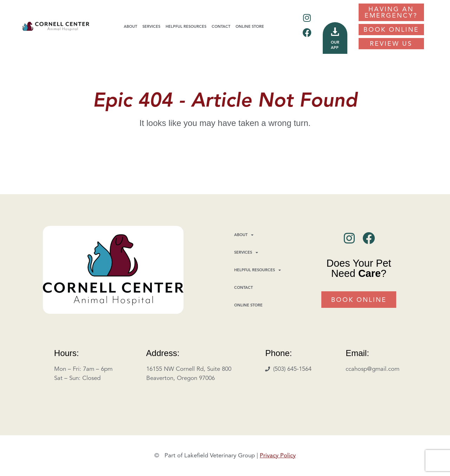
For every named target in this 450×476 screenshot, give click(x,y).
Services (151, 26)
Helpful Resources (186, 26)
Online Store (250, 26)
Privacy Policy (278, 455)
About (130, 26)
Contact (221, 26)
